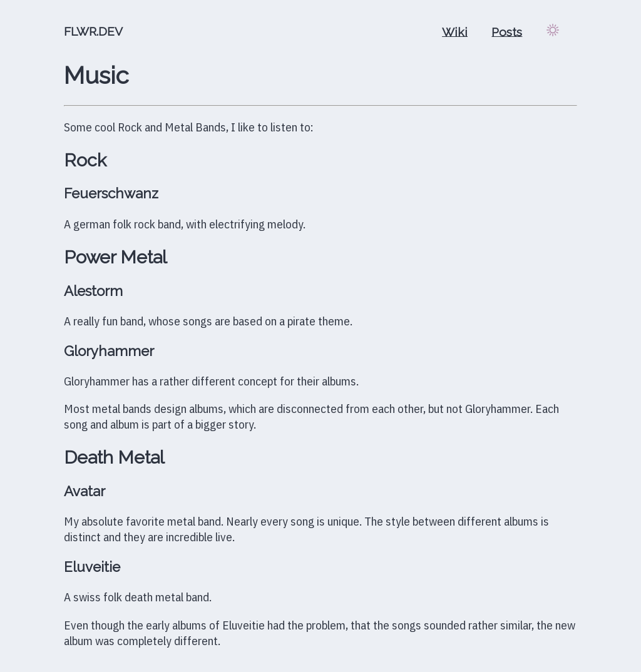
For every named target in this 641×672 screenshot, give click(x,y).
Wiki (455, 31)
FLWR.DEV (93, 31)
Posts (507, 31)
